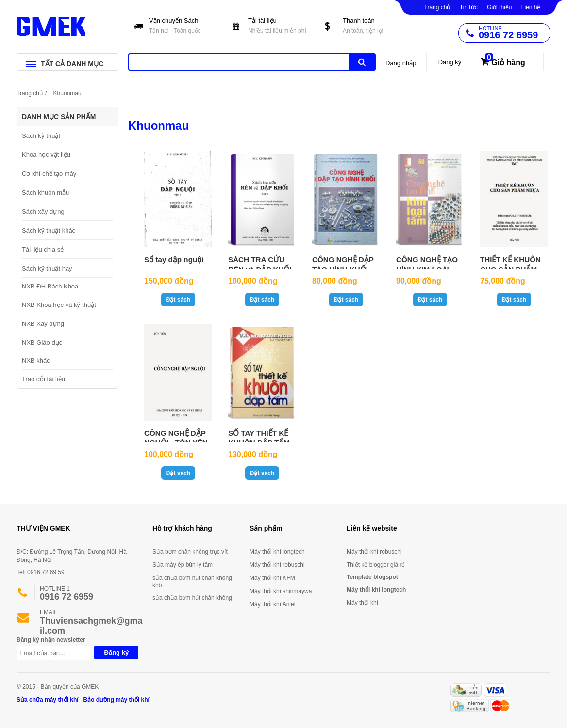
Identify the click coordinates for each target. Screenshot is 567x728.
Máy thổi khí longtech (277, 552)
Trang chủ (437, 7)
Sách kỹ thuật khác (49, 230)
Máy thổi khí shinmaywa (281, 591)
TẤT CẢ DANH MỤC (65, 64)
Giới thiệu (499, 7)
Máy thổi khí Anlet (273, 604)
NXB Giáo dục (42, 343)
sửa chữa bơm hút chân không (192, 598)
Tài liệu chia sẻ (43, 249)
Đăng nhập (401, 63)
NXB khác (36, 361)
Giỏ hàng (508, 62)
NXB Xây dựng (43, 324)
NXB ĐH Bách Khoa (50, 286)
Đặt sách (178, 300)
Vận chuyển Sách (181, 26)
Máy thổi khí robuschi (277, 565)
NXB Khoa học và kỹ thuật (59, 305)
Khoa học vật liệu (46, 155)
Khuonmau (67, 93)
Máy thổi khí (362, 603)
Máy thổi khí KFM (272, 578)
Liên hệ (531, 7)
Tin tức (469, 7)
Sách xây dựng (43, 212)
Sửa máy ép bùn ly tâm (183, 565)
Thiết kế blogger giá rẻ (376, 565)
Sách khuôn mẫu (45, 193)
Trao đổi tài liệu (43, 379)
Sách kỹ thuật (41, 136)
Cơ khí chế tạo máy (49, 174)
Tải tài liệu (280, 26)
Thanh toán (375, 26)
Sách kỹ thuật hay (47, 268)
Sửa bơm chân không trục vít (190, 552)
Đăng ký (450, 62)
